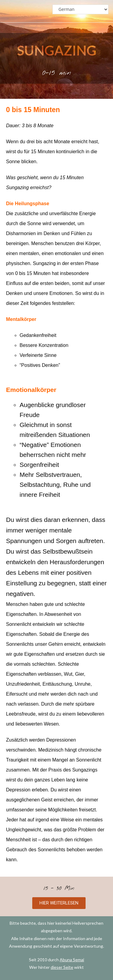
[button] (59, 903)
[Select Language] (80, 9)
